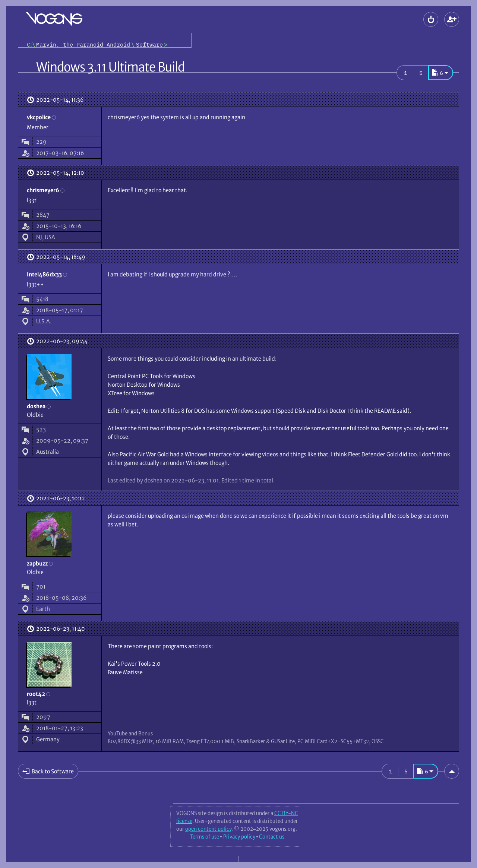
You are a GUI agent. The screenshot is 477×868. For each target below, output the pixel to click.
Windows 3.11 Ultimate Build (110, 67)
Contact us (272, 837)
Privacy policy (239, 837)
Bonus (146, 734)
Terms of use (205, 837)
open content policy (208, 829)
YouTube (118, 734)
